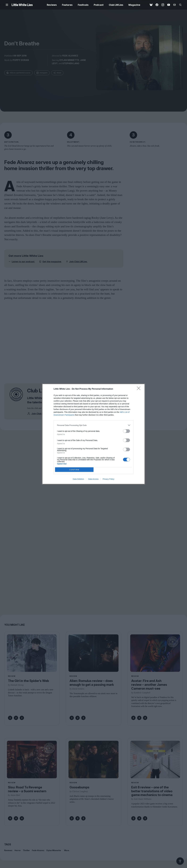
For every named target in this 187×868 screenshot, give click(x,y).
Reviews (52, 5)
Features (67, 5)
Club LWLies (116, 5)
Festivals (83, 5)
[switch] (126, 431)
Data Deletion (78, 479)
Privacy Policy (108, 479)
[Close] (140, 389)
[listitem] (93, 425)
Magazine (134, 5)
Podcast (99, 5)
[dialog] (93, 434)
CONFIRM (74, 470)
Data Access (93, 479)
